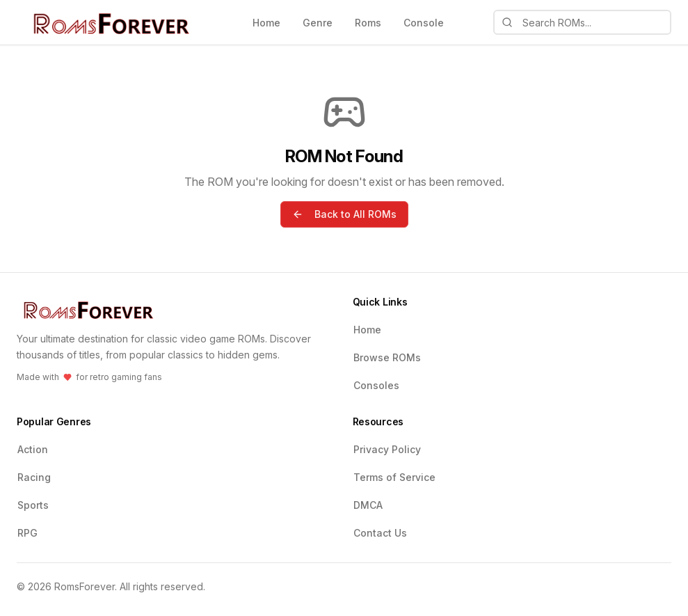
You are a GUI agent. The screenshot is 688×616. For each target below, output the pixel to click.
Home (266, 23)
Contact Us (380, 533)
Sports (33, 505)
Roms (368, 23)
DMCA (368, 505)
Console (424, 23)
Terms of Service (394, 477)
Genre (318, 23)
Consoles (376, 385)
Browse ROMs (387, 357)
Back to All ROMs (344, 214)
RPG (27, 533)
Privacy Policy (387, 449)
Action (33, 449)
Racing (34, 477)
